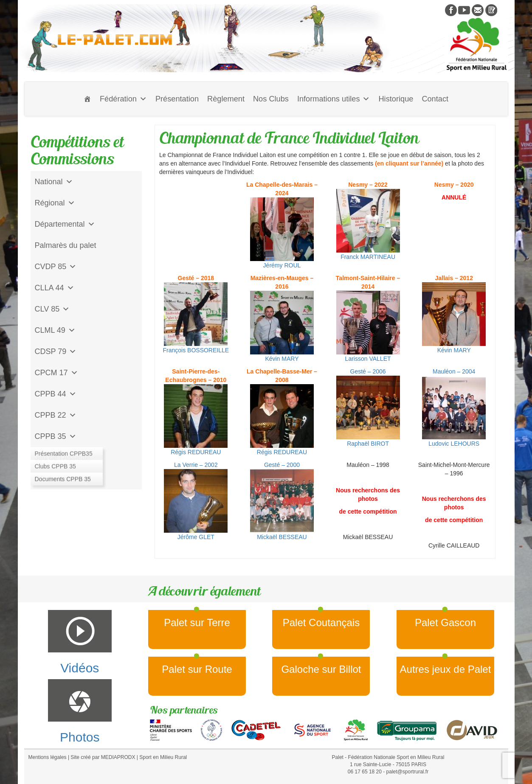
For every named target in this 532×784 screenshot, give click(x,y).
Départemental (65, 224)
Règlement (226, 99)
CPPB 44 (56, 394)
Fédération (123, 99)
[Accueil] (87, 99)
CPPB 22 (56, 415)
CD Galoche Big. (63, 479)
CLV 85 (52, 309)
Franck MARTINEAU (368, 225)
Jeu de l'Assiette (63, 458)
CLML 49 (55, 330)
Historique (396, 99)
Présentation (177, 99)
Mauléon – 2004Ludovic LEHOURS (454, 407)
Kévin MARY (282, 326)
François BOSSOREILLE (196, 318)
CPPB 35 (56, 436)
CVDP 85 (56, 267)
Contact (435, 99)
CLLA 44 (55, 288)
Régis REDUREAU (196, 420)
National (54, 182)
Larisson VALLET (368, 326)
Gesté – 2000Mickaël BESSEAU (282, 501)
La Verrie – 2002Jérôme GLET (196, 501)
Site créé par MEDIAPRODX (103, 757)
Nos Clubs (271, 99)
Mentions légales (48, 757)
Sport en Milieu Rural (163, 757)
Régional (55, 203)
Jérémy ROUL (282, 233)
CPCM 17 (56, 373)
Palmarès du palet (66, 245)
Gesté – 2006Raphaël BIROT (368, 407)
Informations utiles (334, 99)
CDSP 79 (56, 351)
